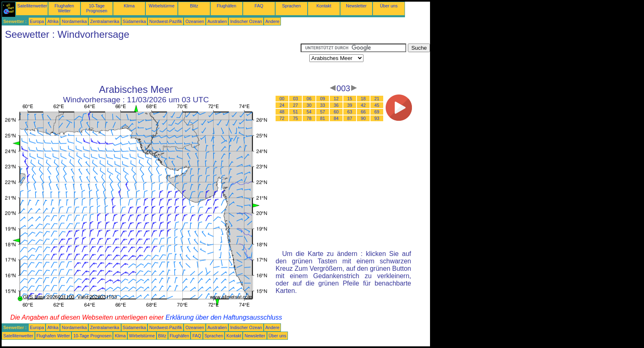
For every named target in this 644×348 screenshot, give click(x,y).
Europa (37, 21)
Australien (217, 21)
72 (282, 118)
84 (336, 118)
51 (296, 112)
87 (350, 118)
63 (350, 112)
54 (309, 112)
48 (282, 112)
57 (323, 112)
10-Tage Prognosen (97, 8)
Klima (129, 6)
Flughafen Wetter (64, 8)
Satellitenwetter (32, 6)
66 (363, 112)
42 (363, 105)
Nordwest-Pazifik (166, 21)
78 (309, 118)
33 (323, 105)
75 (296, 118)
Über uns (389, 6)
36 (336, 105)
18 (363, 99)
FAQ (259, 6)
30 (309, 105)
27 (296, 105)
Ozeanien (195, 21)
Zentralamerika (105, 21)
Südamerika (135, 21)
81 (323, 118)
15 (350, 99)
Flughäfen (227, 6)
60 (336, 112)
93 (377, 118)
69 (377, 112)
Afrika (53, 21)
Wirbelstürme (162, 6)
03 (296, 99)
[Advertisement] (151, 62)
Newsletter (356, 6)
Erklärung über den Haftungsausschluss (224, 317)
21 (377, 99)
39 (350, 105)
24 (282, 105)
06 (309, 99)
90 (363, 118)
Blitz (194, 6)
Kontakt (324, 6)
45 (377, 105)
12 (336, 99)
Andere (272, 21)
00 (282, 99)
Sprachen (292, 6)
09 (323, 99)
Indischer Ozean (246, 21)
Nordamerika (74, 21)
